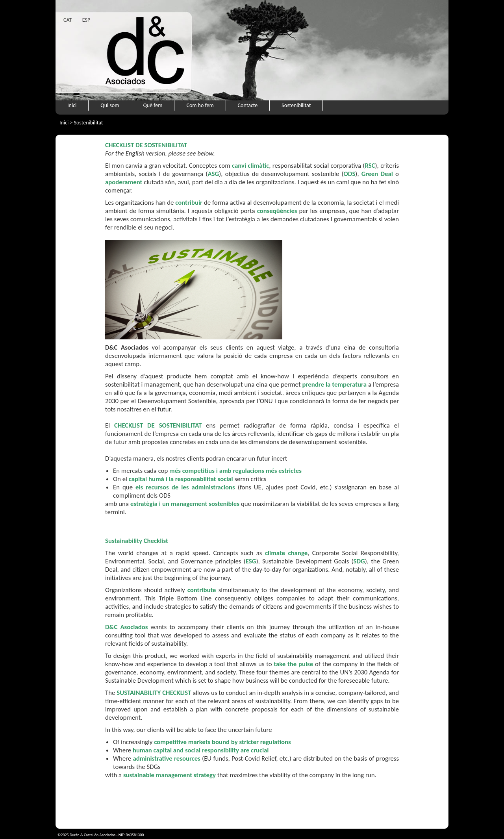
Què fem (153, 105)
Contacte (248, 105)
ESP (86, 20)
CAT (68, 20)
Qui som (110, 105)
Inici (72, 105)
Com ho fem (200, 105)
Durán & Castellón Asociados (93, 835)
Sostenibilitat (296, 105)
